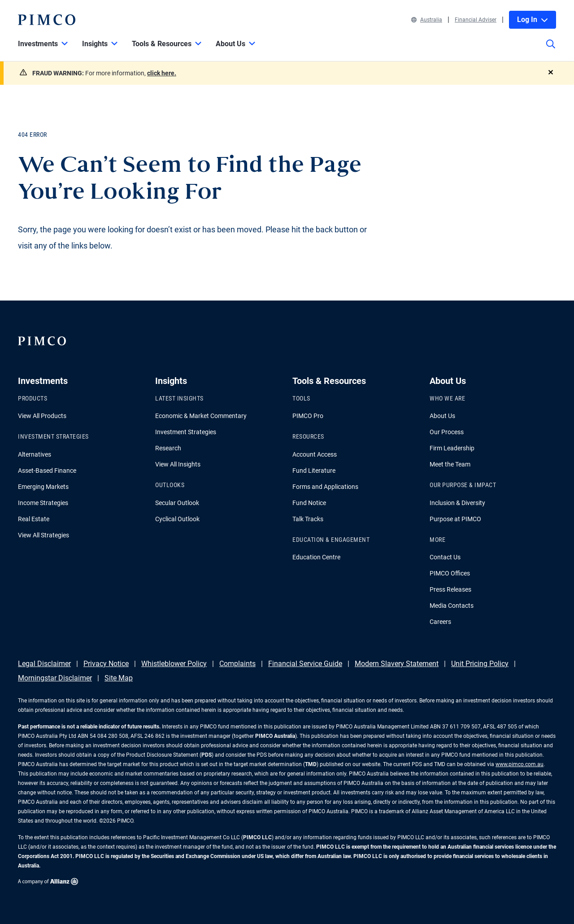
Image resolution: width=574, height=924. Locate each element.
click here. (162, 73)
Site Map (119, 678)
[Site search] (551, 50)
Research (168, 448)
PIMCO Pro (308, 416)
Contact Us (445, 557)
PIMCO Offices (450, 573)
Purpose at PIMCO (455, 519)
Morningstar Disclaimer (55, 678)
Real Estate (34, 519)
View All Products (42, 416)
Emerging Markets (43, 487)
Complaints (237, 664)
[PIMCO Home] (47, 20)
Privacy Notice (106, 664)
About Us (442, 416)
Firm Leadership (452, 448)
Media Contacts (452, 606)
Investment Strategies (186, 432)
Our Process (447, 432)
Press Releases (450, 589)
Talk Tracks (308, 519)
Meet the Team (450, 464)
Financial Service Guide (305, 664)
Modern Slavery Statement (397, 664)
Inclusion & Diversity (457, 503)
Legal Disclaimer (44, 664)
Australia (427, 20)
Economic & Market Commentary (201, 416)
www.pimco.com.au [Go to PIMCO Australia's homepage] (520, 764)
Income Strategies (43, 503)
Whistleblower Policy (174, 664)
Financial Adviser (476, 20)
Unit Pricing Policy (480, 664)
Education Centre (316, 557)
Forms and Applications (325, 487)
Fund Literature (314, 471)
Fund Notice (309, 503)
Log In (533, 20)
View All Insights (178, 464)
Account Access (315, 454)
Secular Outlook (177, 503)
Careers (440, 622)
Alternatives (35, 454)
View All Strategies (43, 535)
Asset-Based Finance (47, 471)
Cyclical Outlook (177, 519)
